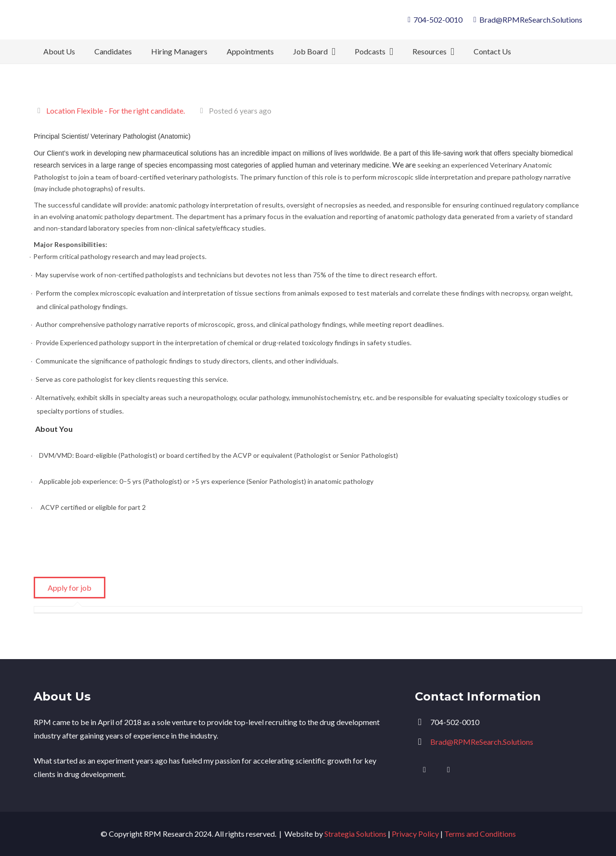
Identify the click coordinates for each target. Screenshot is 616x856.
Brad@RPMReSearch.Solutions (482, 742)
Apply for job (70, 588)
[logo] (110, 24)
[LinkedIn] (424, 770)
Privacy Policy (415, 834)
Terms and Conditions (480, 834)
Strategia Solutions (355, 834)
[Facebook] (449, 770)
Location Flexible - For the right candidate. (115, 110)
